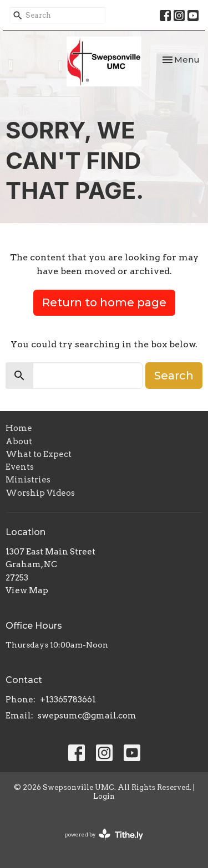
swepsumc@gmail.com (87, 716)
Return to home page (104, 302)
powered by (104, 834)
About (19, 441)
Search (174, 376)
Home (19, 428)
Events (20, 467)
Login (104, 796)
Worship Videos (40, 493)
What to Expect (39, 454)
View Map (27, 590)
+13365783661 (68, 700)
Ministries (28, 480)
